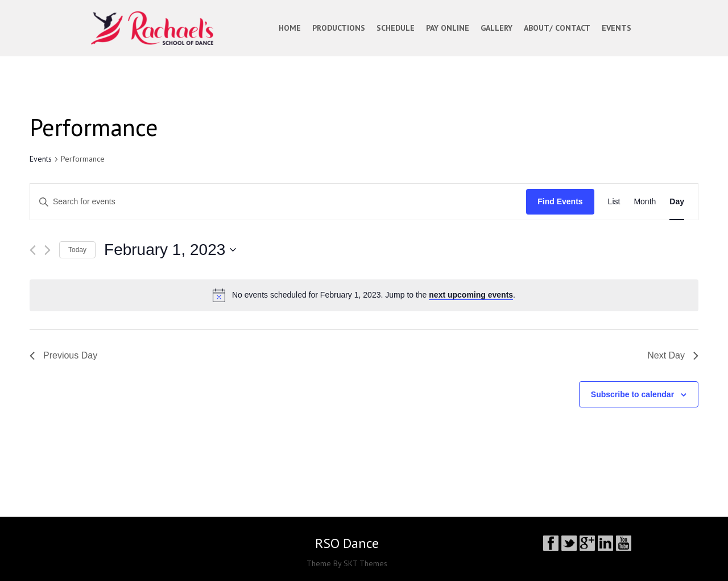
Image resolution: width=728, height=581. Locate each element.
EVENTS (617, 28)
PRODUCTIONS (339, 28)
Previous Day (63, 355)
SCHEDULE (396, 28)
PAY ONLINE (448, 28)
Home (290, 28)
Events (41, 159)
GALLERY (497, 28)
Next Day (673, 355)
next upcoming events (471, 295)
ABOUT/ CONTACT (557, 28)
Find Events (560, 201)
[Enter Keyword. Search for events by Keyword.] (278, 202)
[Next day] (47, 250)
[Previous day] (33, 250)
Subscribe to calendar (632, 394)
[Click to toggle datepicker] (170, 250)
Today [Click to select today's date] (77, 250)
